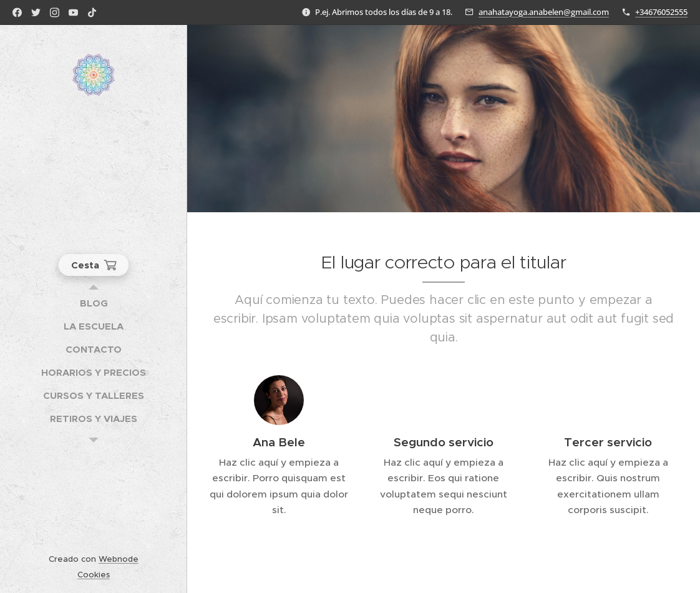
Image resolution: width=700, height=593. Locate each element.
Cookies (94, 575)
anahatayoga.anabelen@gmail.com (544, 12)
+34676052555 (661, 12)
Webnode (119, 559)
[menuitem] (94, 303)
